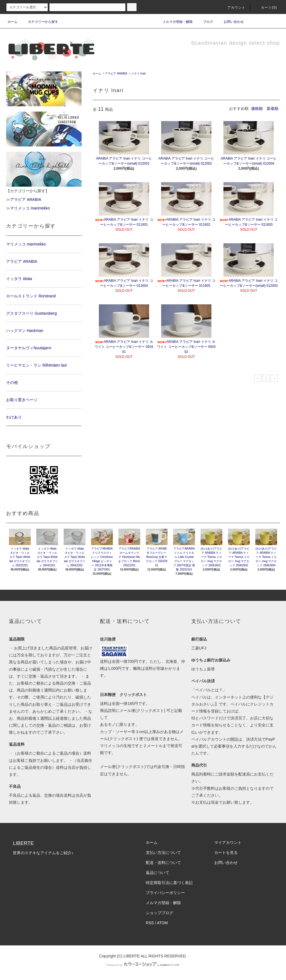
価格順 (257, 109)
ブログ (205, 22)
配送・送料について (163, 863)
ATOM (162, 923)
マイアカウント (228, 842)
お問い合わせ (230, 22)
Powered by (143, 965)
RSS (150, 923)
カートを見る (226, 853)
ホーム (13, 22)
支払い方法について (163, 853)
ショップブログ (159, 913)
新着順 (273, 109)
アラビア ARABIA (116, 74)
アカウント (233, 8)
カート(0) (266, 8)
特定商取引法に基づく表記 (169, 883)
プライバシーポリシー (165, 893)
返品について (158, 873)
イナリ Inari (139, 74)
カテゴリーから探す (40, 22)
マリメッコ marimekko (30, 208)
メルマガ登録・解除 (174, 22)
